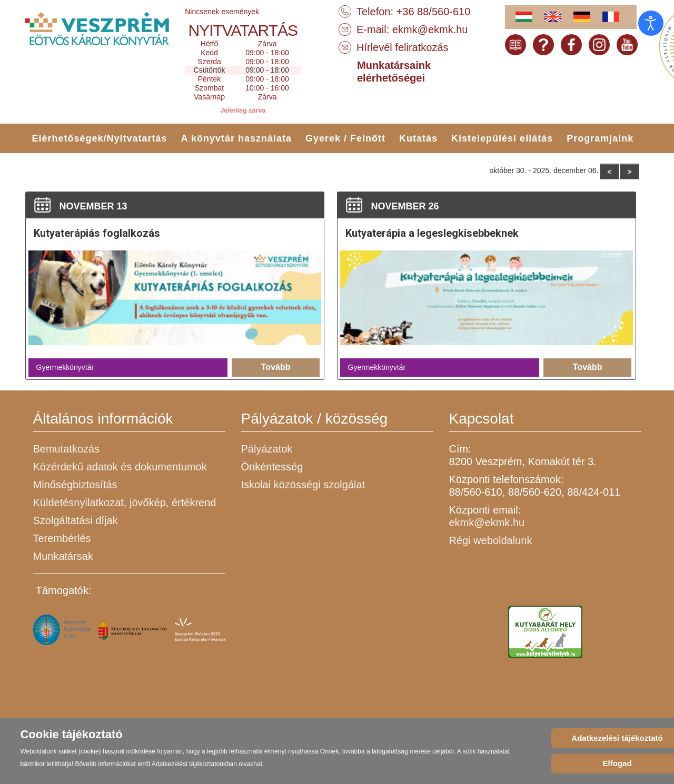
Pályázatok (267, 449)
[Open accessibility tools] (651, 23)
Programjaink (600, 138)
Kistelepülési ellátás (502, 138)
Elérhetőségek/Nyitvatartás (100, 138)
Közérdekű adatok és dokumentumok (120, 467)
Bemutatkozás (67, 449)
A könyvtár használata (236, 138)
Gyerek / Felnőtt (345, 138)
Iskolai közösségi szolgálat (303, 485)
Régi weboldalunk (491, 540)
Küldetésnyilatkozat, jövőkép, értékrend (125, 502)
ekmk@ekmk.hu (430, 29)
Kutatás (418, 138)
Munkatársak (63, 556)
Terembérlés (62, 538)
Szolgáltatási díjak (76, 520)
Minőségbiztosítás (75, 485)
